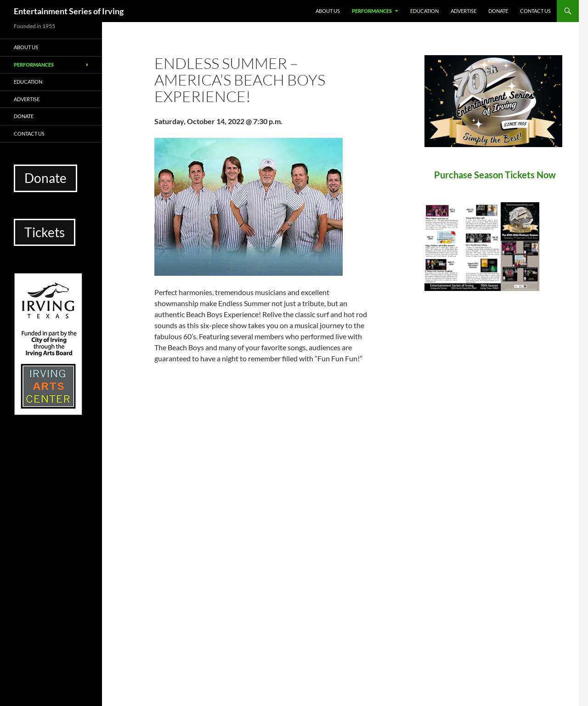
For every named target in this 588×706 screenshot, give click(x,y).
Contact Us (535, 11)
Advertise (464, 11)
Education (424, 11)
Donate (498, 11)
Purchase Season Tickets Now (495, 175)
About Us (328, 11)
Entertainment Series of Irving (69, 11)
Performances (372, 11)
